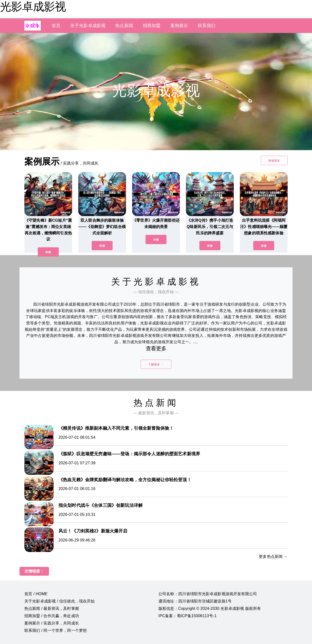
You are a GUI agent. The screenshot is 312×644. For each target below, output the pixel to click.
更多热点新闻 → (273, 556)
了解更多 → (156, 364)
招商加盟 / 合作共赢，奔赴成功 (52, 616)
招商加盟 (152, 26)
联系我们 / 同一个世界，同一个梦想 (56, 630)
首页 (56, 26)
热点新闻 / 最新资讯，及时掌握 (52, 608)
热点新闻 (124, 26)
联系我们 (207, 26)
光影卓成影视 (33, 7)
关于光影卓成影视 (88, 26)
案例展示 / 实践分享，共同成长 (52, 623)
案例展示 (179, 26)
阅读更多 (274, 161)
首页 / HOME (36, 594)
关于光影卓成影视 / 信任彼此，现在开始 (60, 601)
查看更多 (156, 348)
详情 (48, 252)
